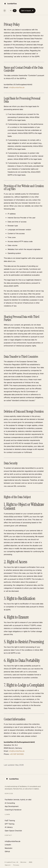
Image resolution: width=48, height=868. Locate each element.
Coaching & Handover (13, 810)
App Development (12, 806)
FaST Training (10, 821)
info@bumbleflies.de (17, 87)
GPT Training (10, 824)
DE (11, 10)
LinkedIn (8, 845)
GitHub (7, 851)
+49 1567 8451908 (17, 754)
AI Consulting (10, 803)
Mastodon (9, 848)
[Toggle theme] (5, 11)
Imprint (8, 865)
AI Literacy (9, 827)
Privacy (16, 865)
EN (15, 10)
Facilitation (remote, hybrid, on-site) (18, 800)
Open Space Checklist (13, 831)
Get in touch (27, 11)
